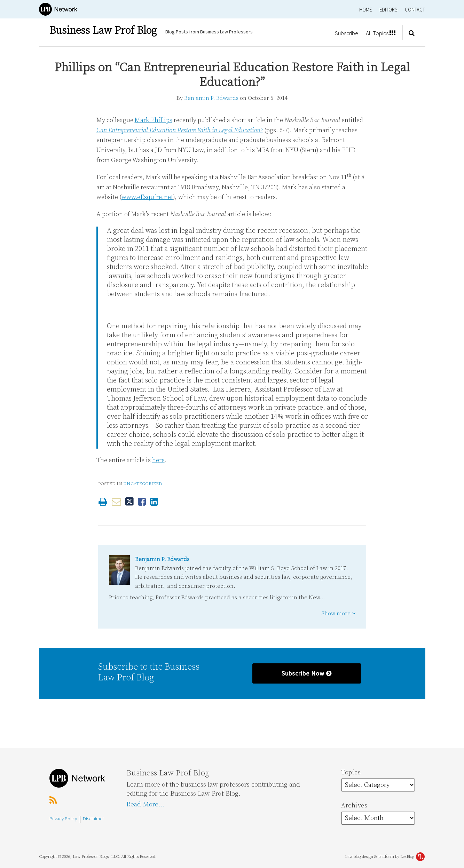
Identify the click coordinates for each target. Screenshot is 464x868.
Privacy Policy (63, 819)
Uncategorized (143, 484)
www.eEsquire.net (147, 197)
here (158, 460)
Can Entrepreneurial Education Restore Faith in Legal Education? (180, 130)
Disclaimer (93, 819)
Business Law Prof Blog (103, 31)
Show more (339, 614)
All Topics (381, 33)
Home (365, 10)
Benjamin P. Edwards (211, 98)
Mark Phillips (154, 120)
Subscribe (347, 33)
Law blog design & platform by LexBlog (385, 857)
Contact (415, 10)
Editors (388, 10)
